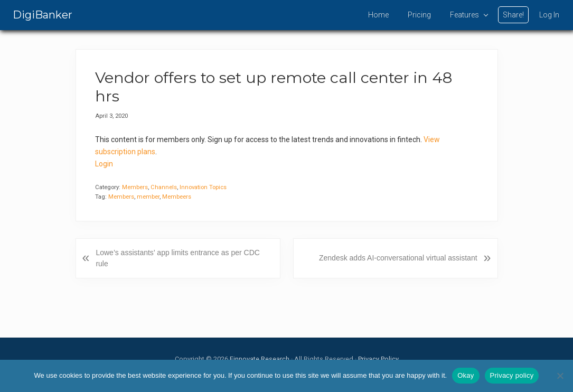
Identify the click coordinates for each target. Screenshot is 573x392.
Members (135, 187)
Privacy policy (512, 375)
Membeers (177, 197)
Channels (164, 187)
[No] (560, 376)
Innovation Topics (203, 187)
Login (104, 164)
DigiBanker (43, 15)
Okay (466, 375)
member (148, 197)
